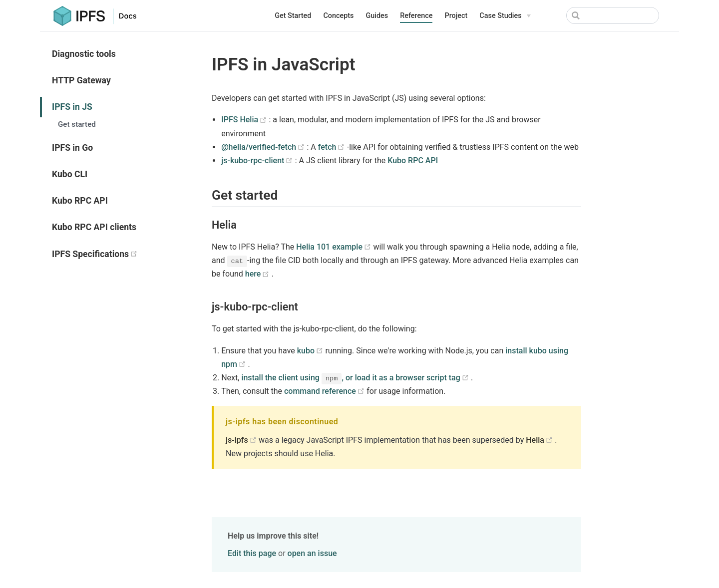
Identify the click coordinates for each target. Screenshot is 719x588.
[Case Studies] (505, 16)
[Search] (613, 15)
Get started (77, 124)
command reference (325, 391)
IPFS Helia (245, 120)
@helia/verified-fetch (264, 147)
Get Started (293, 16)
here (258, 274)
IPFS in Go (72, 148)
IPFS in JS (72, 107)
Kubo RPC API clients (94, 227)
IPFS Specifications (122, 254)
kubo (311, 351)
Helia (540, 440)
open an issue (312, 553)
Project (456, 16)
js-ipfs (242, 440)
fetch (333, 147)
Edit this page (252, 553)
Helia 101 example (335, 247)
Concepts (338, 16)
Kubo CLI (70, 174)
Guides (377, 16)
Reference (416, 16)
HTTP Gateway (81, 80)
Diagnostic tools (84, 54)
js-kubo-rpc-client (258, 160)
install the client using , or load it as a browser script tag (356, 378)
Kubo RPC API (80, 201)
